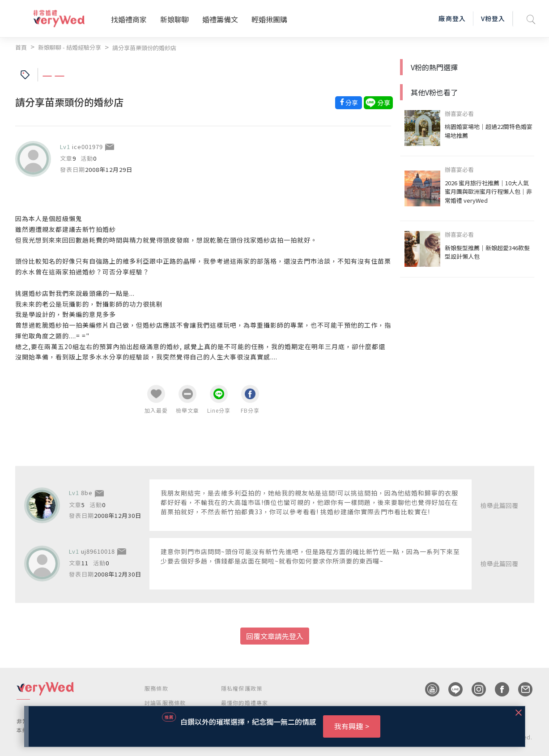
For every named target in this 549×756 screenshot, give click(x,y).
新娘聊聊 (174, 19)
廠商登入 (452, 18)
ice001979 (87, 147)
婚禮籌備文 (220, 19)
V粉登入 (493, 18)
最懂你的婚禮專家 (245, 703)
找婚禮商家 (129, 19)
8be (87, 493)
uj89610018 (98, 551)
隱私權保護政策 (242, 688)
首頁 (21, 47)
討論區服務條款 (165, 703)
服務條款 (156, 688)
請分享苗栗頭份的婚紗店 (144, 48)
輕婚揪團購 (269, 19)
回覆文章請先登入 (275, 636)
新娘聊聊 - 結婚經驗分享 (70, 47)
